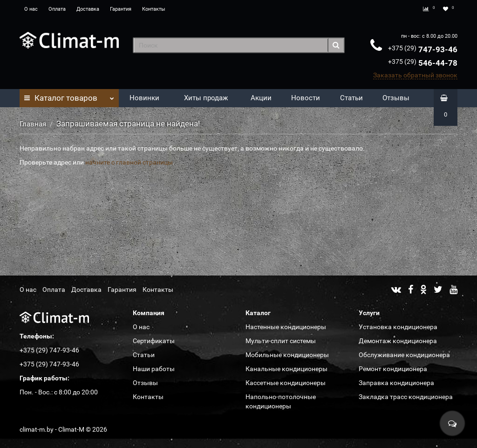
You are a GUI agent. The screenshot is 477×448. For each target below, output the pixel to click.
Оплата (57, 9)
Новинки (144, 98)
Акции (261, 98)
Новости (306, 98)
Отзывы (396, 98)
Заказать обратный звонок (415, 75)
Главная (33, 124)
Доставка (88, 9)
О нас (31, 9)
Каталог (69, 96)
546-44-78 (423, 63)
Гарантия (121, 9)
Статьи (351, 98)
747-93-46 (423, 49)
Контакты (154, 9)
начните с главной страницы (129, 162)
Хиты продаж (206, 98)
